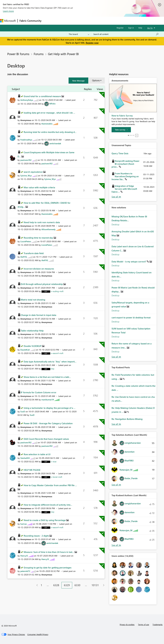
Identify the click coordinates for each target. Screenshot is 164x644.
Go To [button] (150, 28)
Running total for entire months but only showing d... (50, 132)
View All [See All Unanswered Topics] (116, 197)
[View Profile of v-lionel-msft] (57, 477)
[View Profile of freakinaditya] (26, 140)
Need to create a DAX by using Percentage (45, 520)
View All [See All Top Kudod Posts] (116, 424)
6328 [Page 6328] (56, 585)
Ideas (73, 21)
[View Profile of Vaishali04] (25, 458)
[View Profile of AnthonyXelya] (27, 100)
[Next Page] (103, 585)
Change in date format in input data (38, 315)
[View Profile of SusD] (23, 411)
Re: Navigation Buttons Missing (127, 419)
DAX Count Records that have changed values (46, 439)
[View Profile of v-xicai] (54, 461)
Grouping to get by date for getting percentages (48, 568)
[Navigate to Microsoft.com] (8, 21)
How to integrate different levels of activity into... (48, 505)
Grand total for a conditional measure (43, 96)
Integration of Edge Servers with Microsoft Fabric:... (124, 189)
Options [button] (96, 80)
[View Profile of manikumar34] (48, 400)
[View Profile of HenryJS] (24, 556)
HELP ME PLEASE (32, 470)
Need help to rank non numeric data (42, 222)
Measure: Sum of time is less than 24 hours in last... (49, 552)
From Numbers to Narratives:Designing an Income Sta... (125, 176)
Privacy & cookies (127, 624)
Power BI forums (18, 54)
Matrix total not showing (33, 300)
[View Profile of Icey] (53, 369)
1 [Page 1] (41, 585)
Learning (110, 21)
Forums (48, 21)
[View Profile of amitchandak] (55, 143)
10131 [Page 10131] (95, 585)
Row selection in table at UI (37, 454)
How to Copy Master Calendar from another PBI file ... (50, 485)
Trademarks (158, 624)
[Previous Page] (36, 585)
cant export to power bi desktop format (131, 317)
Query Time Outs (120, 153)
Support (122, 21)
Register (120, 28)
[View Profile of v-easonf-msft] (57, 353)
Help (140, 28)
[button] (78, 81)
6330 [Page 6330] (77, 585)
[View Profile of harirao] (24, 524)
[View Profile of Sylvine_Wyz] (26, 176)
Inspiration (61, 21)
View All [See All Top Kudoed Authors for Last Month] (116, 545)
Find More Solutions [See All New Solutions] (116, 357)
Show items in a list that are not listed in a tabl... (47, 377)
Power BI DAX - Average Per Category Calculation (48, 423)
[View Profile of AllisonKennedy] (48, 229)
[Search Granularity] (79, 34)
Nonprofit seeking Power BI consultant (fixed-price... (126, 164)
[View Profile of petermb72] (25, 571)
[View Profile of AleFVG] (24, 257)
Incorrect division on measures (39, 269)
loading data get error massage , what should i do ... (49, 113)
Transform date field (34, 253)
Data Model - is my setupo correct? (129, 262)
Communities (86, 21)
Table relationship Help (32, 331)
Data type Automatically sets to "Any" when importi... (50, 362)
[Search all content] (126, 34)
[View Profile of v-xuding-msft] (57, 291)
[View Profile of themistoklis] (47, 124)
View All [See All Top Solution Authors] (116, 485)
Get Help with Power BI (63, 54)
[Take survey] (121, 130)
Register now (92, 43)
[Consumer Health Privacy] (38, 634)
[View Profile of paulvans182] (26, 160)
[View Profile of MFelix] (52, 104)
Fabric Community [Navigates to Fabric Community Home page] (30, 21)
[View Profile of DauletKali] (25, 350)
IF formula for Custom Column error (39, 392)
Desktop (115, 224)
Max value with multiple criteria (39, 187)
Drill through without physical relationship (42, 284)
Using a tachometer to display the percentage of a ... (50, 408)
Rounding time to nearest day (39, 238)
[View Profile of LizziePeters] (26, 241)
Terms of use (144, 624)
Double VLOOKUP (33, 346)
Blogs (99, 21)
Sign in (131, 28)
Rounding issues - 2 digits (37, 536)
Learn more (8, 11)
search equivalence (33, 172)
